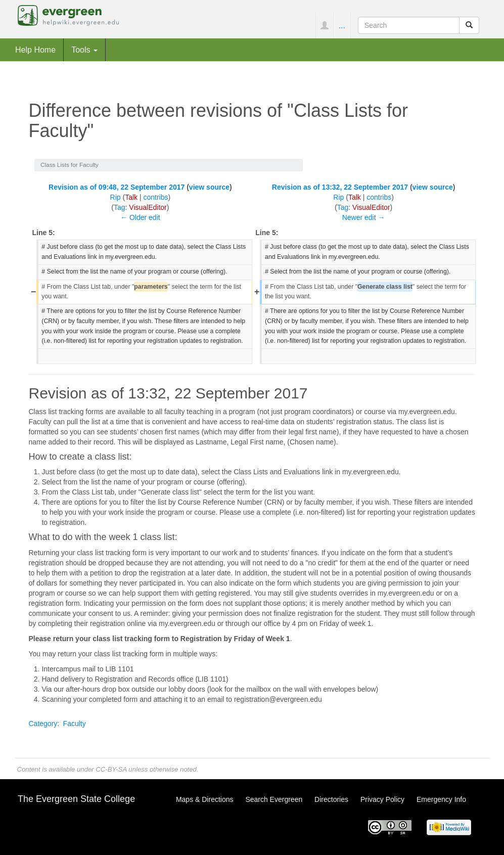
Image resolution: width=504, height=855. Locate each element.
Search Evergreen (274, 799)
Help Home (35, 50)
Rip (116, 197)
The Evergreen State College (76, 799)
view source (209, 187)
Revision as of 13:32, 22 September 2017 (340, 187)
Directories (331, 799)
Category (43, 724)
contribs (155, 197)
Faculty (75, 724)
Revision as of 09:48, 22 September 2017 (117, 187)
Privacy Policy (382, 799)
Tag (120, 207)
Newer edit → (364, 217)
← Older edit (140, 217)
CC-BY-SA (111, 769)
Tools (84, 50)
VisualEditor (148, 207)
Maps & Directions (205, 799)
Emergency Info (441, 799)
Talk (131, 197)
